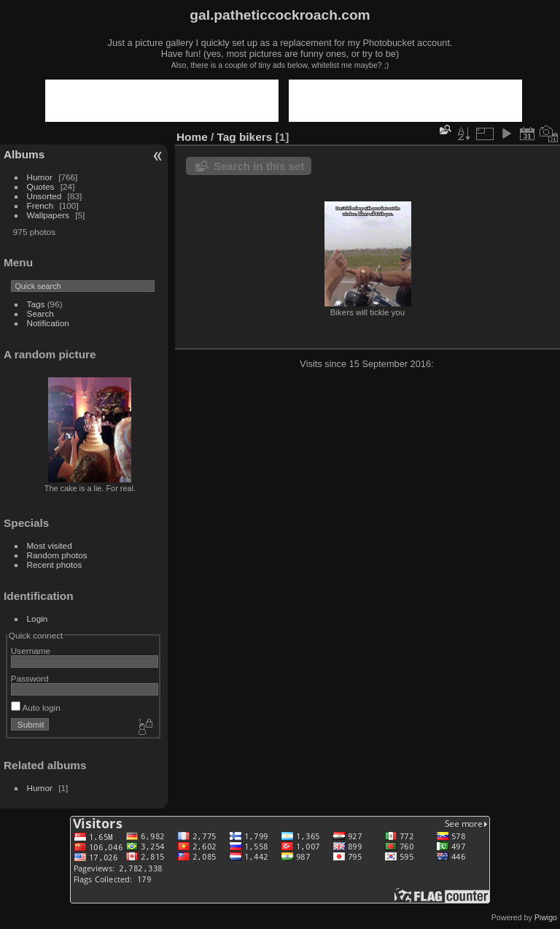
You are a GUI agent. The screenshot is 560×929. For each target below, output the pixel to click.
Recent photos (55, 564)
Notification (48, 323)
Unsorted (44, 196)
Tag (227, 137)
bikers (256, 137)
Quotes (41, 186)
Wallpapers (48, 215)
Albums (24, 154)
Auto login (36, 708)
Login (38, 618)
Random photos (57, 555)
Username (31, 651)
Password (30, 678)
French (40, 205)
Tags (36, 304)
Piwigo (546, 917)
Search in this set (259, 166)
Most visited (50, 546)
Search (40, 313)
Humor (40, 177)
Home (192, 137)
